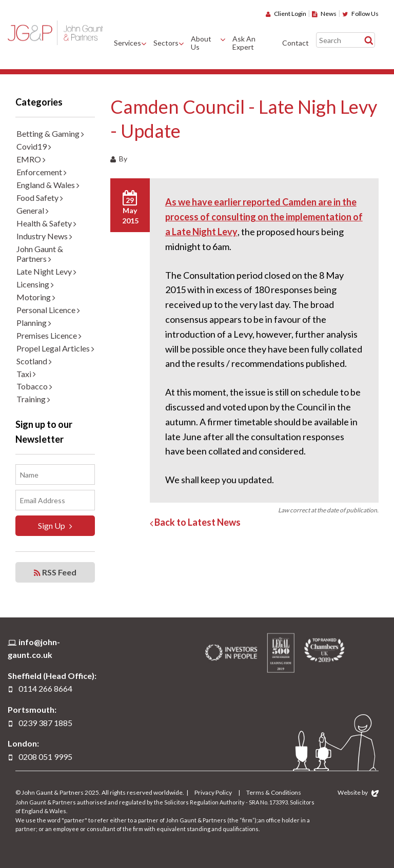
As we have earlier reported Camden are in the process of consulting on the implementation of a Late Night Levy (264, 217)
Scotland (34, 361)
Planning (34, 323)
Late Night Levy (46, 271)
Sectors (166, 43)
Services (127, 43)
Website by (358, 792)
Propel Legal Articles (55, 348)
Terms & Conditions (274, 792)
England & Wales (48, 185)
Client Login (286, 14)
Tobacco (34, 386)
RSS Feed (55, 572)
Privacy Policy (213, 792)
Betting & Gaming (50, 133)
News (324, 14)
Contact (295, 43)
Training (33, 399)
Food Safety (40, 198)
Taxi (26, 374)
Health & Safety (46, 223)
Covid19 (34, 146)
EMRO (31, 159)
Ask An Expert (244, 43)
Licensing (35, 284)
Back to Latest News (195, 522)
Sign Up (55, 526)
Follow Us (360, 14)
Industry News (44, 236)
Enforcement (42, 172)
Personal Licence (48, 310)
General (33, 210)
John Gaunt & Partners (55, 33)
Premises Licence (49, 335)
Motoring (36, 297)
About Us (201, 43)
